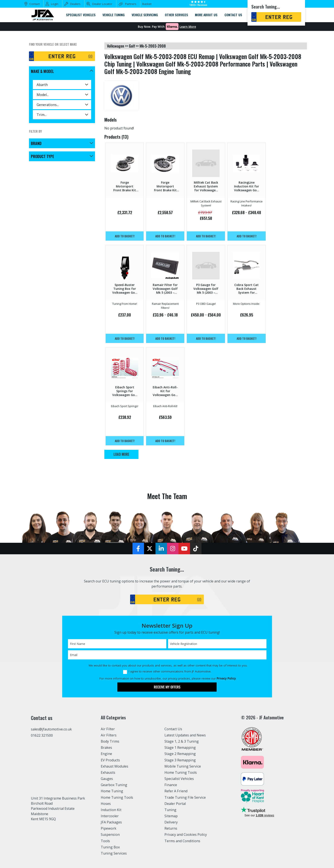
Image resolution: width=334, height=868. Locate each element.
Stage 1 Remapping (180, 748)
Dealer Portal (175, 804)
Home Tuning (112, 791)
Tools (105, 841)
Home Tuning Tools (117, 797)
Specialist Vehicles (179, 779)
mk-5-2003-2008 (153, 46)
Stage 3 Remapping (180, 760)
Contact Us (173, 729)
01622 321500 (42, 735)
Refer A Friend (176, 791)
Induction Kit (111, 810)
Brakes (106, 748)
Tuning (170, 810)
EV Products (110, 760)
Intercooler (110, 816)
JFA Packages (111, 822)
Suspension (110, 835)
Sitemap (171, 816)
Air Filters (109, 735)
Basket (147, 4)
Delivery (171, 822)
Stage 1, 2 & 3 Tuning (182, 741)
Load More (121, 454)
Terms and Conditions (182, 841)
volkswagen (116, 46)
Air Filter (108, 729)
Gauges (107, 779)
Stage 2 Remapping (180, 754)
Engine (106, 754)
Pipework (109, 828)
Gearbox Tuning (114, 785)
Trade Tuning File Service (185, 797)
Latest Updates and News (185, 735)
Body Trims (110, 741)
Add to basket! (125, 236)
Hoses (106, 804)
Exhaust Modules (114, 766)
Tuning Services (114, 853)
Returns (171, 828)
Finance (171, 785)
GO (90, 56)
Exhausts (108, 772)
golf (132, 46)
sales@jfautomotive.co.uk (51, 729)
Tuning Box (110, 847)
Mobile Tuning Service (183, 766)
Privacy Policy (226, 678)
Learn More (188, 27)
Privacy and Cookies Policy (186, 835)
